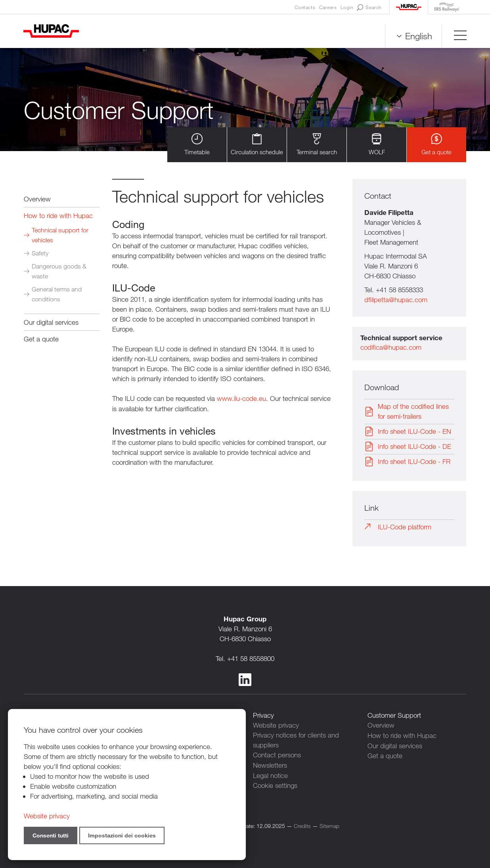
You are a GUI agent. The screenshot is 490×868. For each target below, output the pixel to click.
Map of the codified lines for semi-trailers (413, 412)
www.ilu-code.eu (241, 398)
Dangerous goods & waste (59, 271)
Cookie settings (275, 785)
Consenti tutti (51, 835)
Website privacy (276, 725)
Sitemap (329, 825)
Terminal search (317, 145)
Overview (37, 199)
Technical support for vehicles (60, 235)
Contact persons (277, 755)
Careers (328, 7)
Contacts (305, 7)
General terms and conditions (57, 294)
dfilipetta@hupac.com (396, 300)
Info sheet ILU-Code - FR (414, 462)
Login (347, 7)
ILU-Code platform (405, 527)
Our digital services (51, 322)
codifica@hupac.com (391, 348)
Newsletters (270, 765)
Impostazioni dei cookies (122, 835)
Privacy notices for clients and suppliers (296, 740)
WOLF (377, 145)
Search (369, 8)
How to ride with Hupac (58, 216)
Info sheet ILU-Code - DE (414, 447)
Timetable (197, 145)
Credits (302, 825)
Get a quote (436, 145)
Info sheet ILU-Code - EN (414, 432)
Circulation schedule (257, 145)
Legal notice (270, 775)
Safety (40, 253)
